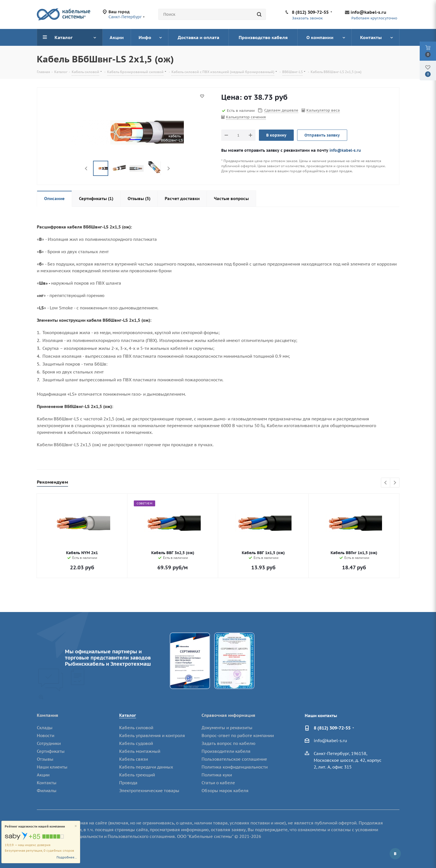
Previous (86, 168)
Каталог (128, 715)
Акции (43, 775)
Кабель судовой (136, 743)
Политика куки (217, 775)
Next (169, 168)
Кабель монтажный (140, 751)
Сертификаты (51, 751)
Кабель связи (134, 759)
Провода (128, 783)
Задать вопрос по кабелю (229, 743)
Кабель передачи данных (146, 767)
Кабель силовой (136, 728)
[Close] (76, 826)
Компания (48, 715)
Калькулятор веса (323, 110)
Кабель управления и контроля (152, 736)
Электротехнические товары (149, 791)
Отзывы (45, 759)
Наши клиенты (52, 767)
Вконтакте (395, 854)
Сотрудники (49, 743)
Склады (45, 728)
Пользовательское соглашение (234, 759)
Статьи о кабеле (218, 783)
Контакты (47, 783)
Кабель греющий (137, 775)
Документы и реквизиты (227, 728)
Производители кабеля (226, 751)
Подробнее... (67, 857)
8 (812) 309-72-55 (310, 12)
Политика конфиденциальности (235, 767)
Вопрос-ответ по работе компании (238, 736)
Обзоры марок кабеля (225, 791)
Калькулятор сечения (246, 117)
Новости (46, 736)
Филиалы (47, 791)
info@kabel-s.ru (368, 12)
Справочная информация (228, 715)
